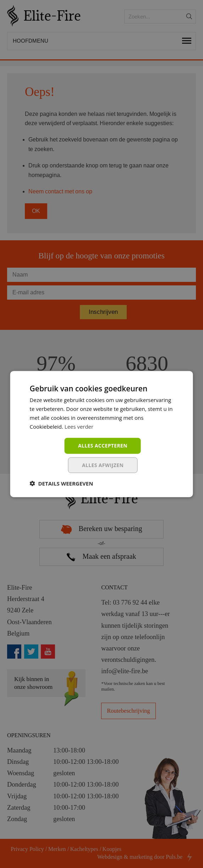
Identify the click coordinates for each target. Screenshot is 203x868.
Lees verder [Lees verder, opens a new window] (79, 426)
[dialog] (101, 434)
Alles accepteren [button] (103, 446)
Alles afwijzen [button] (103, 465)
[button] (62, 483)
